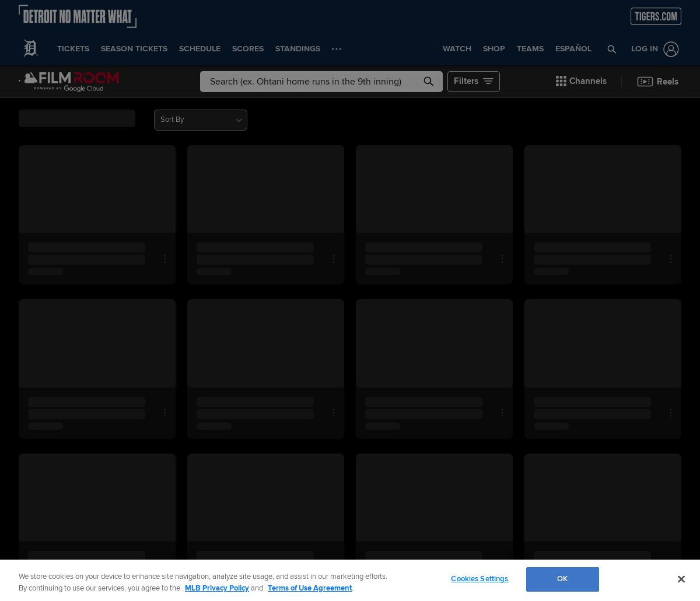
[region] (350, 580)
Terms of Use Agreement (310, 588)
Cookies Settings (480, 579)
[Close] (681, 579)
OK (562, 579)
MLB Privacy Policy (217, 588)
